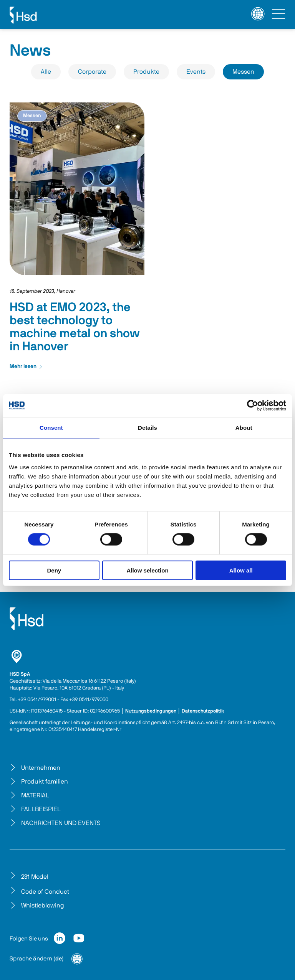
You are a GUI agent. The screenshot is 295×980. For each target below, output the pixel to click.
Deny (54, 570)
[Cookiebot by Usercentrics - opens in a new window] (253, 406)
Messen (243, 72)
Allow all (241, 570)
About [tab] (244, 428)
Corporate (92, 72)
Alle (46, 72)
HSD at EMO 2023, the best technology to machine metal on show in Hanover (75, 327)
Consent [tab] (51, 428)
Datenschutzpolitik (203, 711)
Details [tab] (147, 428)
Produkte (146, 72)
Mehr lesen (26, 366)
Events (196, 72)
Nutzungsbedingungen (151, 711)
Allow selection (147, 570)
